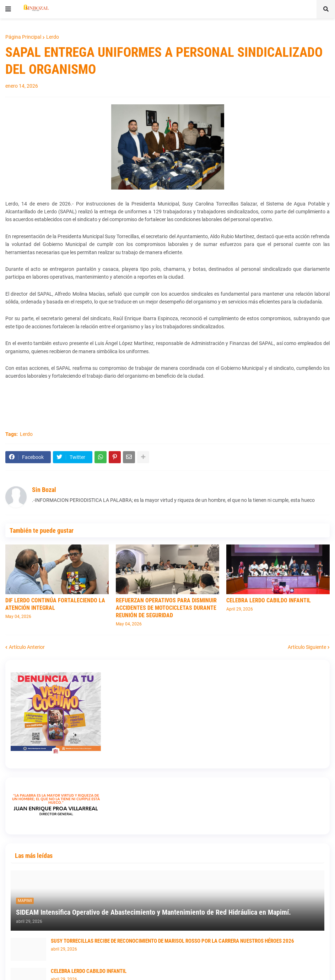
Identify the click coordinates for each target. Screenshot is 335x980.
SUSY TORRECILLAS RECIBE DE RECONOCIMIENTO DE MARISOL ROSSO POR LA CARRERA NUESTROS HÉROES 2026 (172, 941)
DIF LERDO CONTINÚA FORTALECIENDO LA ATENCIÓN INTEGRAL (55, 604)
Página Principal (23, 37)
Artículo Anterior (27, 647)
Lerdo (53, 37)
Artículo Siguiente (307, 647)
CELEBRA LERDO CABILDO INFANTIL (269, 600)
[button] (8, 9)
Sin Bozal (44, 490)
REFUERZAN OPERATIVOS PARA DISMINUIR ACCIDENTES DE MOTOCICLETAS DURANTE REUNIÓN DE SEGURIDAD (166, 608)
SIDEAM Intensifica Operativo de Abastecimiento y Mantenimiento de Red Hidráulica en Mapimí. (153, 912)
